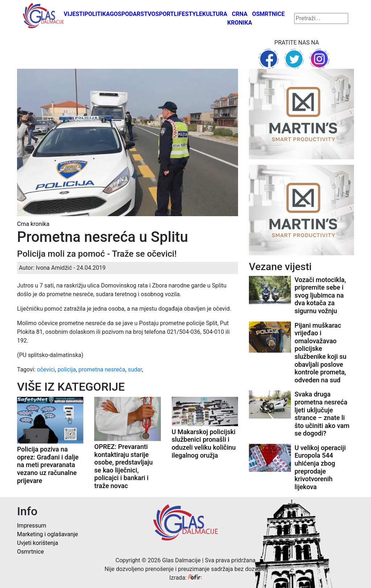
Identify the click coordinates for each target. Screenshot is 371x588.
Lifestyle (188, 14)
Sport (165, 14)
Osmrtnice (268, 14)
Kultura (215, 14)
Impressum (32, 526)
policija (67, 369)
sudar (135, 369)
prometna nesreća (102, 369)
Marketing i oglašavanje (47, 534)
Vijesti (74, 14)
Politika (97, 14)
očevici (46, 369)
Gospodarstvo (133, 14)
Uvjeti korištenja (37, 543)
